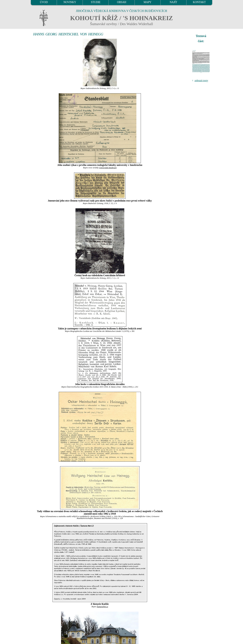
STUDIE (96, 2)
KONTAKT (199, 2)
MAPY (147, 2)
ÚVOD (44, 2)
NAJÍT (173, 2)
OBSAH (122, 2)
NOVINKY (70, 2)
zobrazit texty (201, 81)
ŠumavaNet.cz (102, 607)
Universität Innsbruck (108, 168)
